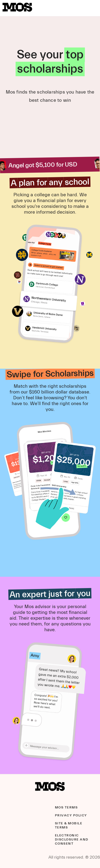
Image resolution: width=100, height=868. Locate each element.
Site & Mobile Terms (69, 825)
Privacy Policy (71, 815)
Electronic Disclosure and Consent (72, 840)
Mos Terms (66, 807)
